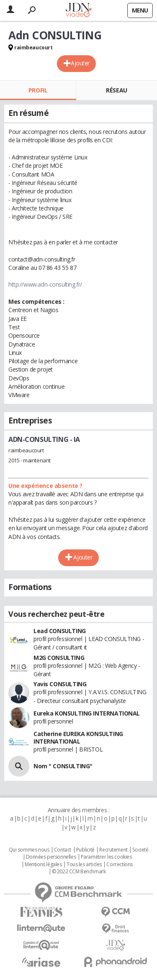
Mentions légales (43, 865)
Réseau (116, 90)
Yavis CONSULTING (60, 684)
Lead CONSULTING (60, 631)
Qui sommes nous (29, 850)
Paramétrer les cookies (106, 857)
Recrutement (113, 850)
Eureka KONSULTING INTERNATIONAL (87, 713)
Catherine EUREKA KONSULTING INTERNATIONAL (78, 738)
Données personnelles (51, 857)
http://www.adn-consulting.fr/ (45, 284)
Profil (38, 90)
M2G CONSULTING (59, 658)
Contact (63, 850)
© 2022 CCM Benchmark (79, 872)
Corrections (119, 865)
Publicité (85, 850)
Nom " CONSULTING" (63, 766)
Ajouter (80, 63)
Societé (140, 850)
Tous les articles (84, 865)
